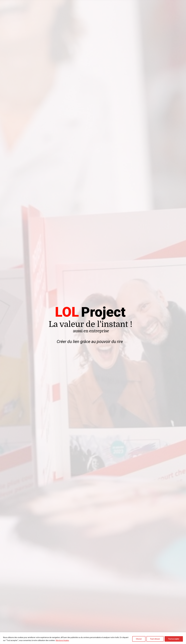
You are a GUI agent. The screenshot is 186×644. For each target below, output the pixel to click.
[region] (93, 638)
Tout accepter (174, 639)
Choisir (139, 639)
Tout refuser (155, 639)
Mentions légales (62, 640)
